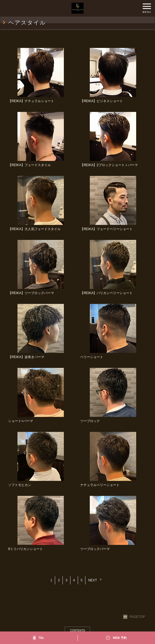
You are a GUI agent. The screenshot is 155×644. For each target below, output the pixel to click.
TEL (41, 638)
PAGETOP (134, 617)
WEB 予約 (120, 638)
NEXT (93, 580)
